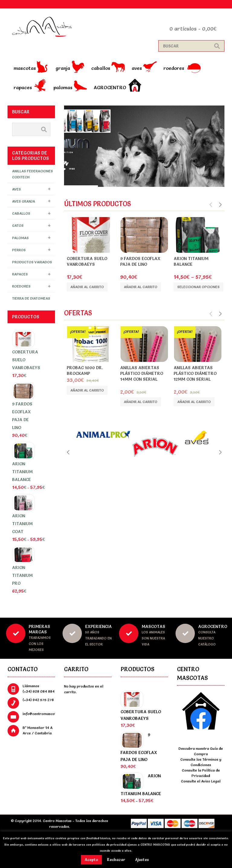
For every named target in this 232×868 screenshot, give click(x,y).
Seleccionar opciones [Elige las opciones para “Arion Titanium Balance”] (198, 287)
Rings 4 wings (144, 385)
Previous (211, 205)
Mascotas (25, 68)
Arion (190, 270)
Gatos (18, 225)
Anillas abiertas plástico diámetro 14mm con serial (142, 373)
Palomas (63, 87)
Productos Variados (32, 262)
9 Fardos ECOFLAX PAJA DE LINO (140, 261)
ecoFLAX (139, 270)
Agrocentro (110, 87)
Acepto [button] (91, 860)
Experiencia (98, 626)
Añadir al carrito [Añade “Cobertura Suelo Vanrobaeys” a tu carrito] (87, 287)
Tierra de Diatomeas (31, 298)
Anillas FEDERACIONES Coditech (32, 174)
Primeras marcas (39, 629)
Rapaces (23, 87)
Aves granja (24, 201)
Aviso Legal (211, 781)
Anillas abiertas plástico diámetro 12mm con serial (195, 373)
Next (220, 205)
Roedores (174, 68)
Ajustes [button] (142, 860)
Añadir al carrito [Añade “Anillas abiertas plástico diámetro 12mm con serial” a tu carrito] (194, 402)
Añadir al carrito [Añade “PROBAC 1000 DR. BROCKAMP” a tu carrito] (87, 390)
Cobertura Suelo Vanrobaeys (87, 261)
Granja (63, 68)
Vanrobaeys (89, 270)
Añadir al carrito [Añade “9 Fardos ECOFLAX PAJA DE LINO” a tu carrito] (141, 287)
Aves (137, 68)
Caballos (101, 68)
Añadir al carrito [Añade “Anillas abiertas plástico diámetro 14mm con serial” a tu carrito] (141, 402)
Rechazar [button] (116, 860)
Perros (19, 250)
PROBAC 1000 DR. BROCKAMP (85, 371)
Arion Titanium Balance (191, 261)
